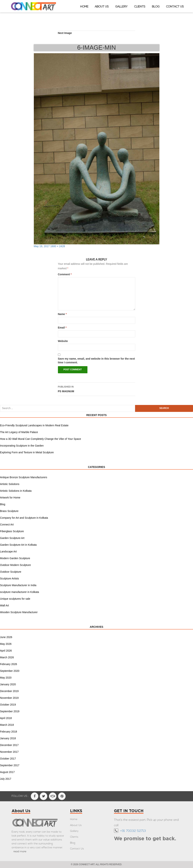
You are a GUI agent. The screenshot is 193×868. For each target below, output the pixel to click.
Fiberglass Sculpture (12, 531)
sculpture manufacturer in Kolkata (20, 592)
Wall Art (4, 605)
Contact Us (175, 7)
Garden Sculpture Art (12, 538)
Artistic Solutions (10, 484)
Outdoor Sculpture (11, 572)
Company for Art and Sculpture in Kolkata (24, 518)
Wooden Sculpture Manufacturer (19, 612)
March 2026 (7, 657)
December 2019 (9, 691)
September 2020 (10, 671)
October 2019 (8, 705)
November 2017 (9, 752)
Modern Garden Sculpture (15, 558)
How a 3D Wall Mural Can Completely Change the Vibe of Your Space (40, 439)
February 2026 (9, 664)
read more (20, 852)
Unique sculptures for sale (15, 599)
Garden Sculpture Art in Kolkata (18, 545)
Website (63, 341)
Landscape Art (8, 551)
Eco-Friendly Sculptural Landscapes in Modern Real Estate (34, 425)
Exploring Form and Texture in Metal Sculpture (27, 452)
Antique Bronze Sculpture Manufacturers (24, 477)
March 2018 (7, 725)
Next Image (65, 33)
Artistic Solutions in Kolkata (16, 491)
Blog (156, 7)
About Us (102, 7)
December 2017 (9, 745)
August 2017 (7, 772)
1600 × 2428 (58, 246)
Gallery (121, 7)
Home (84, 7)
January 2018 (8, 738)
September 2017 (10, 765)
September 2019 (10, 711)
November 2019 (9, 698)
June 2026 (6, 637)
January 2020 (8, 684)
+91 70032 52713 (133, 831)
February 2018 (9, 732)
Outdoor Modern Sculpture (15, 565)
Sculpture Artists (9, 578)
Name (62, 314)
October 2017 (8, 759)
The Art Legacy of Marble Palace (19, 432)
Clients (140, 7)
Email (62, 328)
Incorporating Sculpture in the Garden (22, 446)
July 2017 (6, 779)
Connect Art (7, 525)
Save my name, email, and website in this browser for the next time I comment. (96, 361)
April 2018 (6, 718)
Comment (65, 274)
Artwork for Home (10, 498)
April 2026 (6, 651)
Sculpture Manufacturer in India (18, 585)
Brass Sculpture (9, 511)
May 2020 (6, 678)
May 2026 (6, 644)
